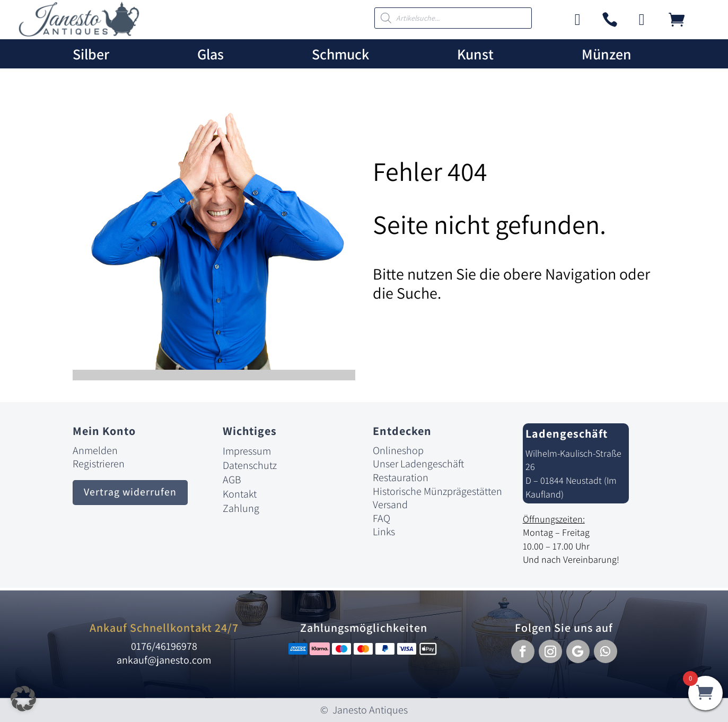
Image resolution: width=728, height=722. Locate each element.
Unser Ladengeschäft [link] (418, 464)
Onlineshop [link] (398, 450)
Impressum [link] (247, 451)
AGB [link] (232, 480)
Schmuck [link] (340, 54)
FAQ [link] (381, 518)
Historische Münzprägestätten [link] (437, 491)
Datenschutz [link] (250, 465)
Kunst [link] (475, 54)
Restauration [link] (401, 477)
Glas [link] (210, 54)
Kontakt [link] (240, 494)
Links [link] (384, 532)
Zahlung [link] (241, 508)
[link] (79, 34)
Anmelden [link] (95, 450)
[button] (523, 651)
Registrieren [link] (99, 464)
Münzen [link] (607, 54)
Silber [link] (91, 54)
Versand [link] (390, 504)
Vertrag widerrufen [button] (130, 493)
